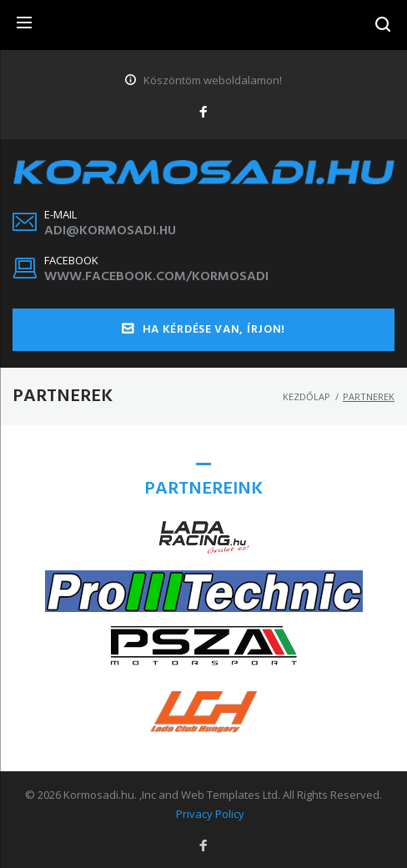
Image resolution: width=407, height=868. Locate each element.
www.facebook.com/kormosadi (156, 277)
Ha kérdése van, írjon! (203, 330)
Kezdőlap (307, 396)
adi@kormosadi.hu (110, 231)
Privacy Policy (210, 814)
